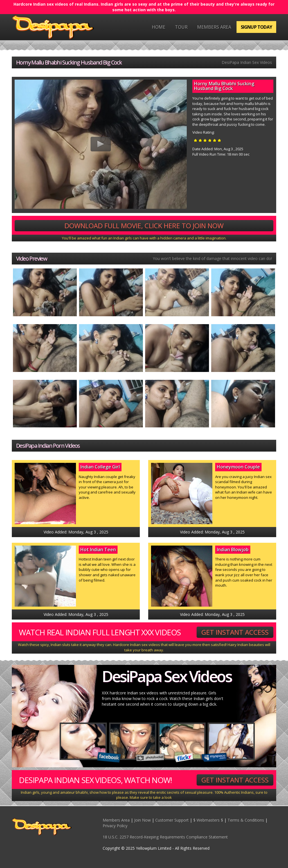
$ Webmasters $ (208, 820)
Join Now (142, 820)
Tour (181, 27)
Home (159, 27)
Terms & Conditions (246, 820)
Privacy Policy (115, 826)
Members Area (214, 27)
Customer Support (172, 820)
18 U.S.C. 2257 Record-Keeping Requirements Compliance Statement (165, 837)
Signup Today (256, 27)
